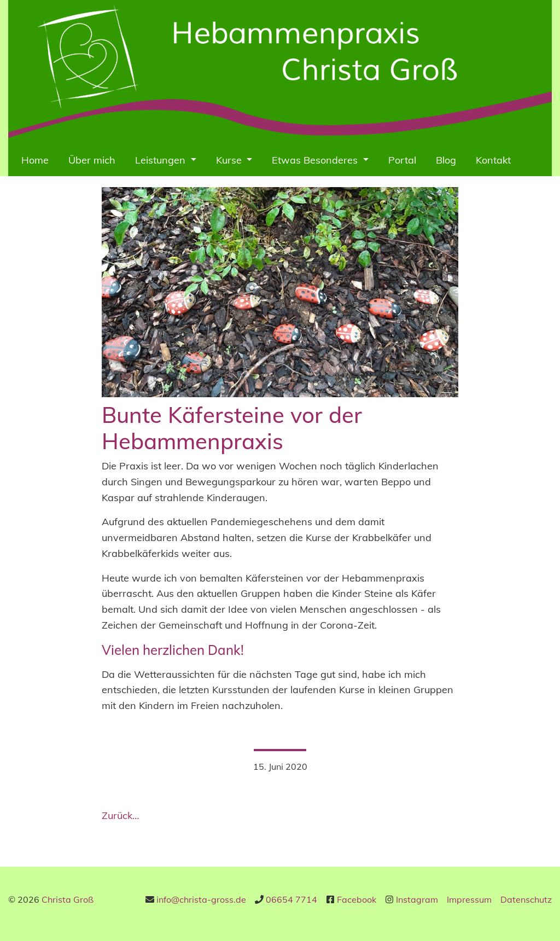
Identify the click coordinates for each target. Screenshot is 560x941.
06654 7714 (291, 899)
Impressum (469, 899)
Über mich (92, 160)
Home (35, 160)
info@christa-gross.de (201, 899)
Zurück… (120, 815)
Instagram (417, 899)
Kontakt (493, 160)
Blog (446, 160)
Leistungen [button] (162, 160)
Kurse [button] (230, 160)
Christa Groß (68, 899)
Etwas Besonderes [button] (316, 160)
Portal (402, 160)
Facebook (357, 899)
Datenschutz (526, 899)
